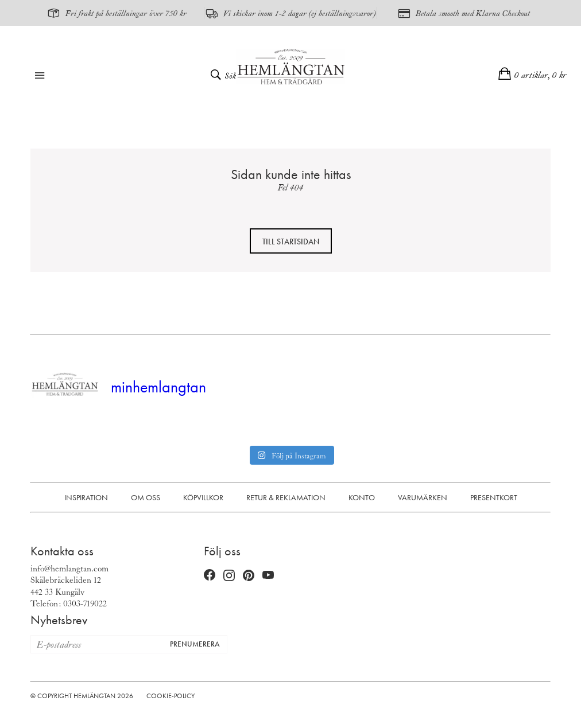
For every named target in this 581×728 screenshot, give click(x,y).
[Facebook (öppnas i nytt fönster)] (210, 576)
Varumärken (423, 497)
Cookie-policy (171, 696)
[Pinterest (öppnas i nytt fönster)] (249, 576)
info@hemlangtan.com (69, 568)
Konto (362, 497)
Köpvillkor (203, 497)
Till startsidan (291, 242)
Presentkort (494, 497)
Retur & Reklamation (286, 497)
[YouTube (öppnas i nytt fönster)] (268, 576)
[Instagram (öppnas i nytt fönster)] (229, 576)
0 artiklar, (541, 75)
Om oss (146, 497)
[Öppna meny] (40, 76)
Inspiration (86, 497)
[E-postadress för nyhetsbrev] (97, 644)
